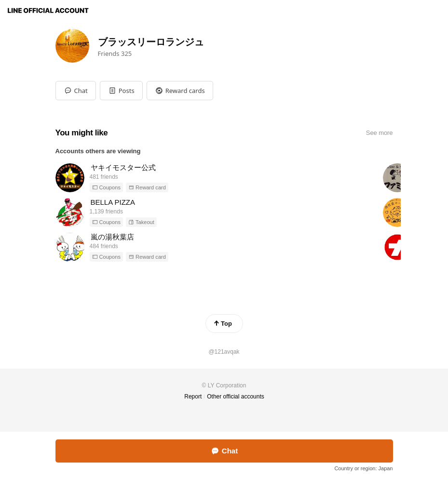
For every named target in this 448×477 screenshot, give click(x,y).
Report (193, 397)
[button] (121, 91)
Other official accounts (236, 397)
